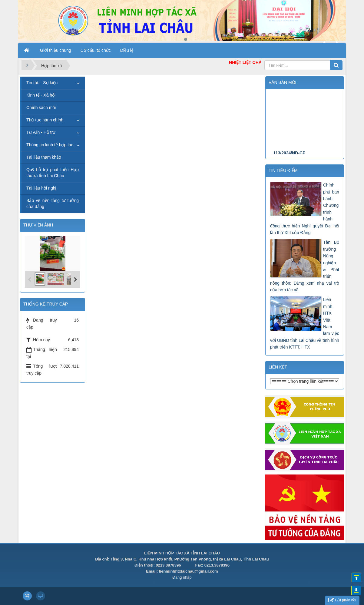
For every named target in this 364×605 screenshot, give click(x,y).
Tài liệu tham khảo (44, 157)
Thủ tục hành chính (45, 120)
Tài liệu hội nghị (41, 188)
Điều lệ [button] (127, 50)
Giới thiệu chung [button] (56, 50)
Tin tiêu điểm (283, 170)
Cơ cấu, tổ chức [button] (96, 50)
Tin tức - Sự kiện (42, 83)
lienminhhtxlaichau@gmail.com (189, 571)
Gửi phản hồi (342, 600)
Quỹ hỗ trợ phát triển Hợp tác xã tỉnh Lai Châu (53, 173)
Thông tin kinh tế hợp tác (50, 145)
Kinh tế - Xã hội (41, 95)
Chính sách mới (41, 107)
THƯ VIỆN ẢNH (38, 225)
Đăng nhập (182, 577)
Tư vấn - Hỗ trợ (41, 132)
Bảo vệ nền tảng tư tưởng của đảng (53, 203)
